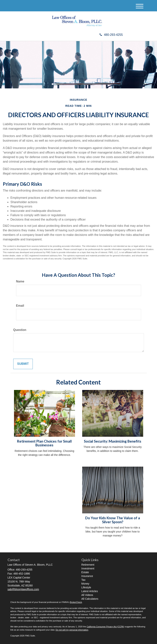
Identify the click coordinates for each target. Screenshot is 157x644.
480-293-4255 (111, 35)
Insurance (87, 576)
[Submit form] (23, 364)
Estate (85, 572)
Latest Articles (90, 591)
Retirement (88, 565)
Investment (88, 568)
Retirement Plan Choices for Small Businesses (44, 443)
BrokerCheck (76, 602)
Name (20, 281)
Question (20, 330)
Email (20, 306)
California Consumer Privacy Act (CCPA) (105, 627)
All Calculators (90, 599)
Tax (84, 580)
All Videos (87, 595)
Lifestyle (86, 587)
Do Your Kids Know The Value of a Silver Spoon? (113, 520)
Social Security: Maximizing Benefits (113, 441)
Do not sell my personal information (72, 630)
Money (85, 584)
